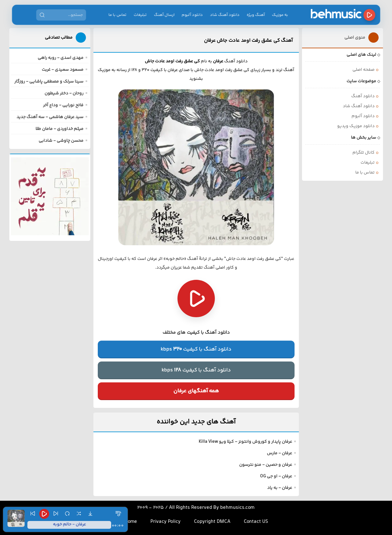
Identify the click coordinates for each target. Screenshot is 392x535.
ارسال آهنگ (164, 15)
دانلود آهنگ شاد (225, 15)
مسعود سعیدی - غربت (63, 70)
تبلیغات (140, 15)
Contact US (256, 522)
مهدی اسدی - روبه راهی (61, 58)
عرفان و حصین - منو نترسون (266, 465)
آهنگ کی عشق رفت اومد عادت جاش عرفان (248, 41)
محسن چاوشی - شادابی (61, 141)
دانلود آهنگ (363, 96)
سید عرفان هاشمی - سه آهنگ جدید (50, 117)
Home (131, 522)
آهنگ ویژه (256, 15)
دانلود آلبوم (192, 15)
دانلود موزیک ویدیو (356, 126)
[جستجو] (42, 15)
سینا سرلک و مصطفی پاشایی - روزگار (49, 82)
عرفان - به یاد (280, 488)
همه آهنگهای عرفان (196, 391)
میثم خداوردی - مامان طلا (59, 129)
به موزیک (280, 15)
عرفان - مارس (279, 453)
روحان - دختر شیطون (64, 93)
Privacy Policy (165, 522)
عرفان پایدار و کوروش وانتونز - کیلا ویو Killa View (245, 442)
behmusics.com (237, 508)
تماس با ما (118, 15)
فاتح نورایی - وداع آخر (63, 105)
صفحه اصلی (364, 70)
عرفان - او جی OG (276, 476)
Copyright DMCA (212, 522)
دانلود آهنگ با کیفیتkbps (196, 349)
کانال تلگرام (364, 153)
